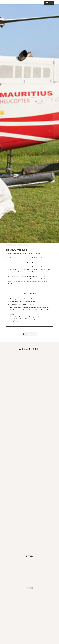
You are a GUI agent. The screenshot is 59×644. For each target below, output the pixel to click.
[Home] (5, 3)
